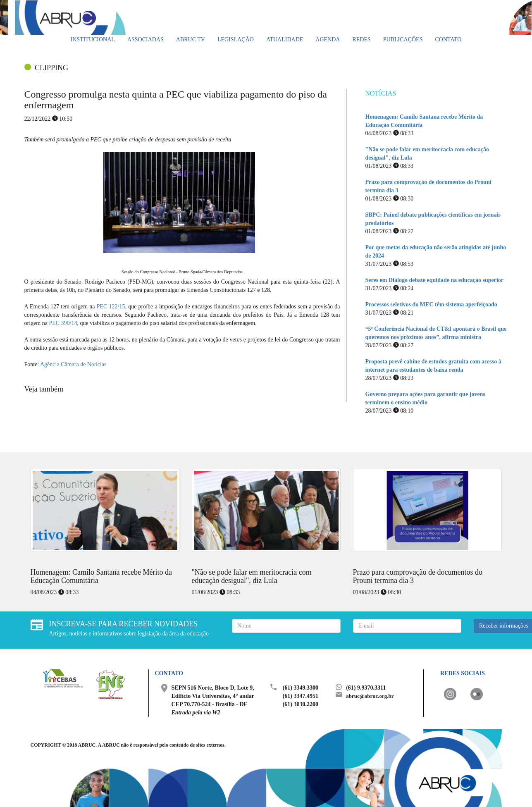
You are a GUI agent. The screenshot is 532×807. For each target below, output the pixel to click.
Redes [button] (361, 39)
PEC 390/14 (63, 323)
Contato (448, 39)
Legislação (236, 39)
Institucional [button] (93, 39)
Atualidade (285, 39)
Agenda (328, 39)
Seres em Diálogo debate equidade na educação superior (435, 280)
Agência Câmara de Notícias (73, 364)
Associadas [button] (146, 39)
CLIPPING (51, 68)
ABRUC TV (191, 39)
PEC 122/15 (111, 307)
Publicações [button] (403, 39)
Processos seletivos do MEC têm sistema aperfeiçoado (431, 304)
